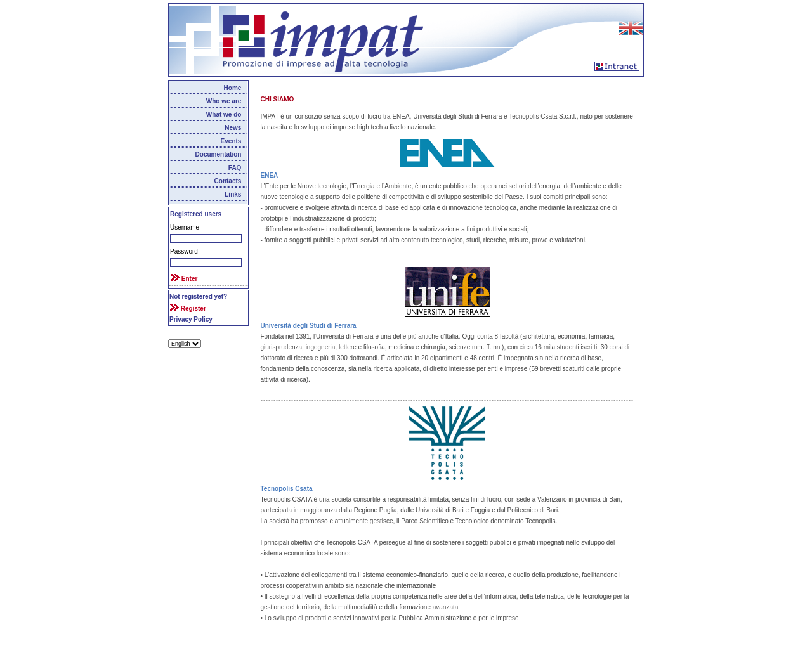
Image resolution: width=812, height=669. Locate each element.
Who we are (224, 101)
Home (233, 88)
